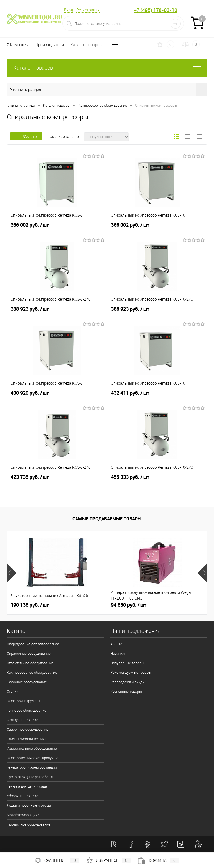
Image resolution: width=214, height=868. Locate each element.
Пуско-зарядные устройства (30, 777)
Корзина (159, 860)
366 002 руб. (57, 228)
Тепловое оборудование (26, 710)
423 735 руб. (57, 480)
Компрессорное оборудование (32, 672)
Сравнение (57, 860)
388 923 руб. (57, 312)
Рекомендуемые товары (131, 672)
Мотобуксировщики (23, 815)
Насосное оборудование (27, 682)
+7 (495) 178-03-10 (155, 10)
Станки (13, 691)
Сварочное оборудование (28, 729)
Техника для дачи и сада (27, 786)
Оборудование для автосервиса (33, 644)
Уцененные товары (126, 691)
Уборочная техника (22, 796)
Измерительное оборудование (32, 748)
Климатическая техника (27, 739)
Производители (50, 45)
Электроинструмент (23, 701)
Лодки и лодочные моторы (29, 805)
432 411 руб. (157, 396)
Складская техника (22, 720)
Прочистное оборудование (29, 824)
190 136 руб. (30, 605)
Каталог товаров (86, 45)
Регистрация (88, 10)
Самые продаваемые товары (107, 519)
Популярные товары (127, 663)
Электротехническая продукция (33, 758)
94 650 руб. (129, 605)
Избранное (109, 860)
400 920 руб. (57, 396)
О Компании (18, 45)
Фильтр (26, 137)
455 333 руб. (157, 480)
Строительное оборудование (30, 663)
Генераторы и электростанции (32, 767)
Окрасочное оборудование (29, 653)
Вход (69, 10)
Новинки (117, 653)
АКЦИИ (116, 644)
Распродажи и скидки (128, 682)
